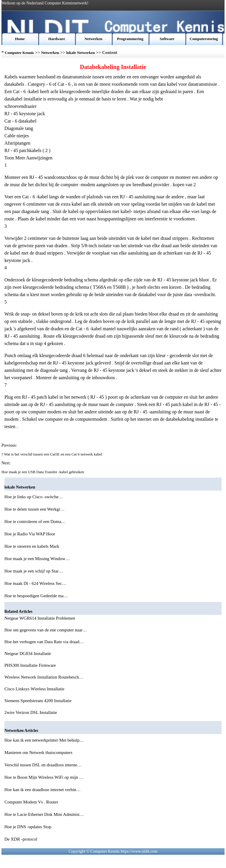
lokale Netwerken (80, 53)
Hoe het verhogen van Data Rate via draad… (44, 642)
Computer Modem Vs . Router (32, 802)
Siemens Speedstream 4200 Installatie (39, 701)
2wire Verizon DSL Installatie (31, 712)
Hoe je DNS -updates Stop (28, 827)
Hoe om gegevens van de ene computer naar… (46, 630)
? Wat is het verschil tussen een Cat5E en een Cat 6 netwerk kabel (52, 454)
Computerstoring (204, 39)
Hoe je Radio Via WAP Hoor (30, 534)
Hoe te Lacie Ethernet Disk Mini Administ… (44, 814)
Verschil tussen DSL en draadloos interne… (43, 765)
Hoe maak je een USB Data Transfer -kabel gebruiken (43, 472)
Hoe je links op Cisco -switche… (34, 497)
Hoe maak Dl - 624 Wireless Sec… (35, 583)
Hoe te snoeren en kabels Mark (32, 546)
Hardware (57, 39)
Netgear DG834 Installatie (28, 654)
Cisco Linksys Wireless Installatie (35, 689)
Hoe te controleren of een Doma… (35, 522)
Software (167, 39)
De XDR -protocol (21, 839)
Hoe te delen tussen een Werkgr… (35, 509)
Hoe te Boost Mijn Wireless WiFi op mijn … (44, 777)
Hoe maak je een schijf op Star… (34, 571)
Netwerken (93, 39)
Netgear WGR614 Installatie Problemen (40, 618)
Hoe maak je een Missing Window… (37, 559)
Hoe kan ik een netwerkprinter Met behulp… (44, 740)
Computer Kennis (19, 53)
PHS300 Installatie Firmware (31, 665)
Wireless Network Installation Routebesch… (44, 677)
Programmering (130, 39)
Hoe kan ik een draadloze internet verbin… (43, 790)
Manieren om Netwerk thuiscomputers (39, 753)
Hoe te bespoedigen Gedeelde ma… (36, 596)
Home (20, 39)
